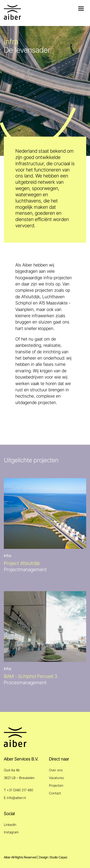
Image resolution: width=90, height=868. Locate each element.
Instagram (11, 832)
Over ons (56, 770)
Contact (55, 793)
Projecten (56, 785)
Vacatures (56, 778)
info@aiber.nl (16, 798)
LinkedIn (10, 825)
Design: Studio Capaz (53, 857)
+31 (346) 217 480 (20, 790)
